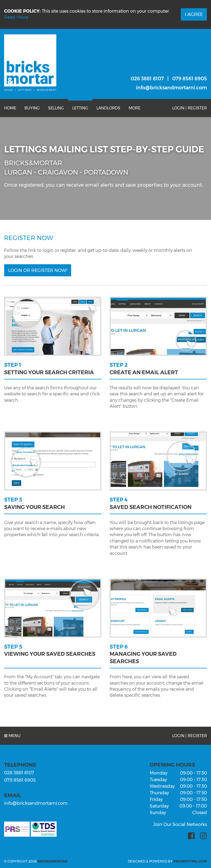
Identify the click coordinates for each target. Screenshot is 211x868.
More (134, 108)
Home (10, 108)
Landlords (108, 108)
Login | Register (190, 108)
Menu (12, 736)
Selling (56, 108)
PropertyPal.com (190, 861)
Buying (32, 108)
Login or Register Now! (38, 270)
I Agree (194, 14)
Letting (80, 108)
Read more (16, 17)
